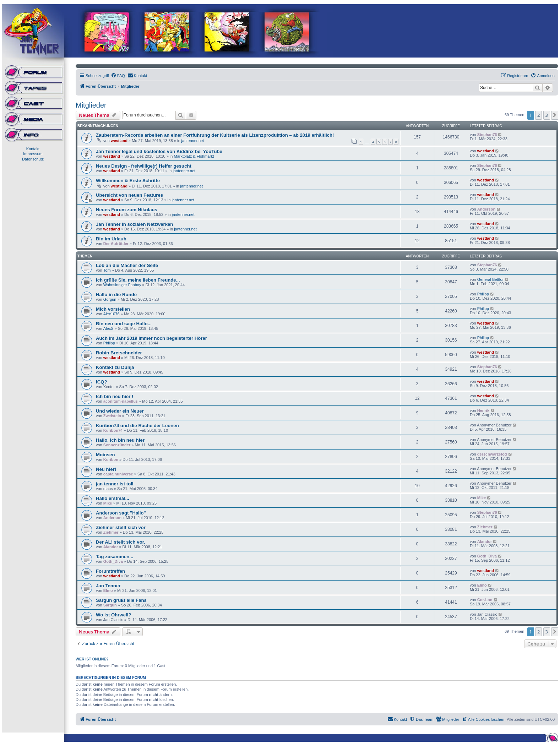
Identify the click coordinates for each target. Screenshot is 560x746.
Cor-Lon (485, 600)
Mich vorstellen (113, 309)
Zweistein (112, 416)
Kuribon (111, 459)
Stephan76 (487, 135)
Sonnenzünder (117, 445)
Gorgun (110, 299)
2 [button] (539, 115)
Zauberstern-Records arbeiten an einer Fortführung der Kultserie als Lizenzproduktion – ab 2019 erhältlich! (215, 135)
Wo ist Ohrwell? (113, 615)
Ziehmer (111, 532)
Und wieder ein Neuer (120, 411)
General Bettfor (491, 279)
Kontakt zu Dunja (115, 367)
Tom (107, 270)
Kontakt (33, 149)
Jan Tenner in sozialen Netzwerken (134, 224)
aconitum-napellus (121, 401)
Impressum (33, 154)
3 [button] (547, 115)
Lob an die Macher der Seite (127, 265)
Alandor (111, 547)
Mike (108, 503)
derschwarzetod (492, 454)
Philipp (483, 294)
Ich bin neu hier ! (115, 396)
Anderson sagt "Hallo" (121, 513)
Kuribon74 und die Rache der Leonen (137, 426)
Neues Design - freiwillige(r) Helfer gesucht (144, 166)
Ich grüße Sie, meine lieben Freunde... (138, 280)
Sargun (110, 605)
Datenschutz (33, 159)
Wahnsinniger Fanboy (122, 285)
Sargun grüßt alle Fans (121, 600)
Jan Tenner (108, 586)
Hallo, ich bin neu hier (120, 440)
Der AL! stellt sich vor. (121, 542)
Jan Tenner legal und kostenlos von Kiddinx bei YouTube (159, 151)
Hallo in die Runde (116, 295)
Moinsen (105, 455)
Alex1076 (112, 314)
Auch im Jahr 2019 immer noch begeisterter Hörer (151, 338)
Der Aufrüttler (116, 244)
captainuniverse (118, 474)
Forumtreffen (110, 571)
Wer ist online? (92, 659)
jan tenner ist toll (115, 484)
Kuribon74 (113, 430)
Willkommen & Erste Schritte (128, 181)
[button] (555, 115)
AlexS (108, 328)
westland (119, 141)
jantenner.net (193, 141)
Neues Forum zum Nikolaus (127, 210)
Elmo (108, 590)
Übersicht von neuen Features (129, 195)
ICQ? (102, 382)
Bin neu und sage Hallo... (124, 324)
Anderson (486, 209)
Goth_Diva (113, 561)
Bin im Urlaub (111, 239)
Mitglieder (91, 105)
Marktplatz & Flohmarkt (194, 156)
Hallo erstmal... (113, 498)
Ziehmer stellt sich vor (121, 527)
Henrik (483, 410)
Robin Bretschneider (119, 353)
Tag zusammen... (115, 557)
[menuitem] (118, 76)
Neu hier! (106, 469)
